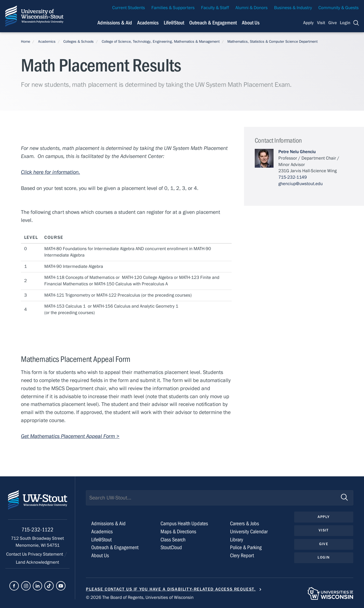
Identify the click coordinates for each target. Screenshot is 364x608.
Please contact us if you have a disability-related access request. (171, 589)
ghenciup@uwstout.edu (301, 184)
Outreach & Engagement (115, 547)
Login (345, 23)
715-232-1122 (37, 530)
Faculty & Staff (215, 8)
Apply (308, 23)
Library (237, 540)
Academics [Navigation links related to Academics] (148, 23)
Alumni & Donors (252, 8)
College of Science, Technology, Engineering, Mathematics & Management (161, 42)
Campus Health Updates (184, 524)
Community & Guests (338, 8)
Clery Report (242, 555)
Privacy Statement (46, 554)
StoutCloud (171, 547)
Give (333, 23)
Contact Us (17, 554)
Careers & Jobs (245, 524)
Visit (321, 23)
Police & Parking (246, 547)
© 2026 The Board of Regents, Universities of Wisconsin (140, 598)
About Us (251, 23)
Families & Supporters (173, 8)
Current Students (129, 8)
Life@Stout (101, 540)
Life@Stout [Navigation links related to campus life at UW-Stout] (174, 23)
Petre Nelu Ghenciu (297, 152)
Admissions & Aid (108, 524)
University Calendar (249, 532)
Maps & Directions (178, 532)
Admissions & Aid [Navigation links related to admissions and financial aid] (115, 23)
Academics (47, 42)
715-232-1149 (293, 177)
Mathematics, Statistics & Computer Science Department (272, 42)
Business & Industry (293, 8)
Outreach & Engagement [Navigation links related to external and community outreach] (213, 23)
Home (26, 42)
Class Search (173, 540)
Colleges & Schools (79, 42)
